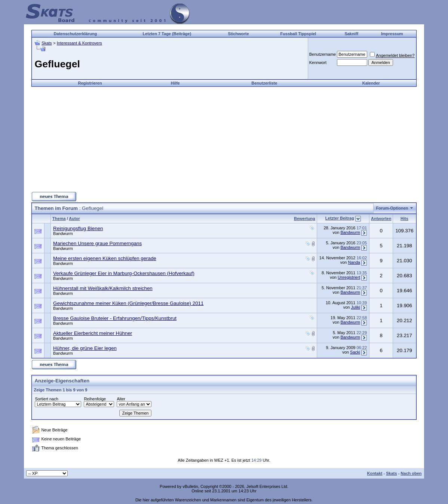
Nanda (354, 262)
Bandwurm (63, 233)
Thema (59, 219)
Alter (121, 399)
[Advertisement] (224, 139)
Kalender (371, 83)
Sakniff (351, 34)
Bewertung (305, 219)
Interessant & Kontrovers (79, 43)
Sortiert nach (46, 399)
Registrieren (90, 83)
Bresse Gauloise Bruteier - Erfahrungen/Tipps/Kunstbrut (115, 318)
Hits (404, 219)
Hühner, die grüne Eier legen (85, 348)
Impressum (392, 34)
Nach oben (411, 473)
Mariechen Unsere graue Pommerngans (97, 243)
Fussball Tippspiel (298, 34)
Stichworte (238, 34)
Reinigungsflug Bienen (78, 228)
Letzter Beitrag (340, 218)
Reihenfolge (95, 399)
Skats (47, 43)
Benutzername (323, 54)
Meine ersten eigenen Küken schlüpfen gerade (105, 258)
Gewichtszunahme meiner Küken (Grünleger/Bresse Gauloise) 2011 (128, 303)
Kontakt (375, 473)
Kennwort (318, 62)
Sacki (355, 352)
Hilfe (175, 83)
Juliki (356, 307)
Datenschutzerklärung (76, 34)
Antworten (381, 219)
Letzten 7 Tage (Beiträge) (167, 34)
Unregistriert (349, 277)
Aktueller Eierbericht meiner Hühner (93, 333)
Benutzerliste (264, 83)
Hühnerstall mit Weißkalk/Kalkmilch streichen (103, 288)
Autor (74, 219)
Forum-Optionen (392, 208)
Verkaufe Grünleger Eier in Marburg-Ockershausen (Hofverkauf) (124, 273)
